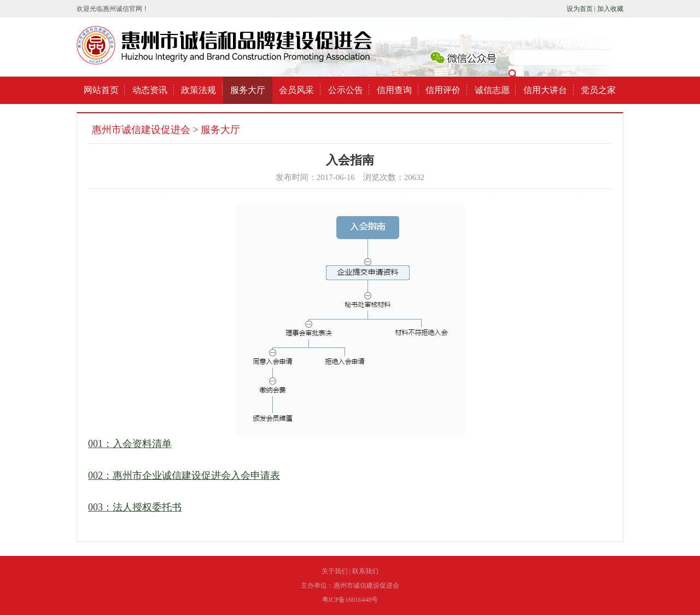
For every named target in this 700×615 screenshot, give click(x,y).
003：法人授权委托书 (135, 507)
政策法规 (199, 90)
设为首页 (580, 9)
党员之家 (598, 90)
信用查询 (394, 90)
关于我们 (335, 571)
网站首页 (101, 90)
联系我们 (365, 571)
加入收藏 (610, 9)
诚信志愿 (492, 90)
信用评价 (443, 90)
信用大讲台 (545, 90)
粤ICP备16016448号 (350, 600)
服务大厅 (248, 90)
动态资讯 (150, 90)
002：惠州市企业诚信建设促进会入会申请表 (184, 475)
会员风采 (296, 90)
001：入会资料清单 (130, 444)
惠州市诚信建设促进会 (141, 130)
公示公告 (346, 90)
